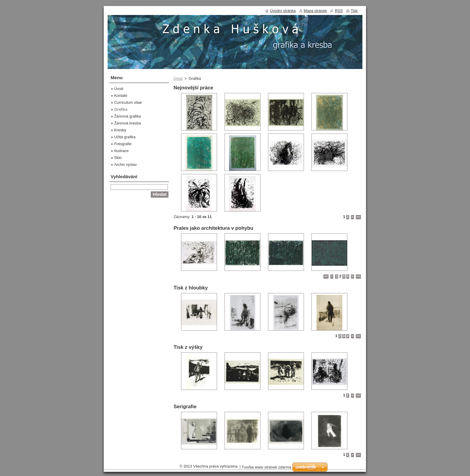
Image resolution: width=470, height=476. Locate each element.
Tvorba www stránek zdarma (266, 467)
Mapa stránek (315, 11)
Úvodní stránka (283, 11)
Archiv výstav (125, 165)
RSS (339, 11)
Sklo (118, 158)
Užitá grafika (125, 137)
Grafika (121, 109)
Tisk (354, 11)
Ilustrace (121, 151)
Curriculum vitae (128, 102)
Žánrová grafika (128, 116)
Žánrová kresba (128, 123)
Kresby (120, 130)
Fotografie (123, 144)
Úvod (178, 78)
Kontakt (121, 96)
